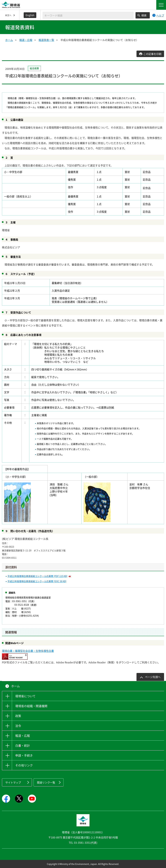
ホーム (9, 40)
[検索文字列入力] (88, 15)
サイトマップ (13, 782)
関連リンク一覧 (46, 782)
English (30, 15)
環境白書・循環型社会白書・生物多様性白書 (28, 651)
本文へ (8, 15)
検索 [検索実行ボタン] (144, 15)
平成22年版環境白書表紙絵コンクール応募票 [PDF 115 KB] (37, 576)
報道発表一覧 (46, 40)
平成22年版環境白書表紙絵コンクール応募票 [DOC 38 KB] (37, 581)
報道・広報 (26, 40)
